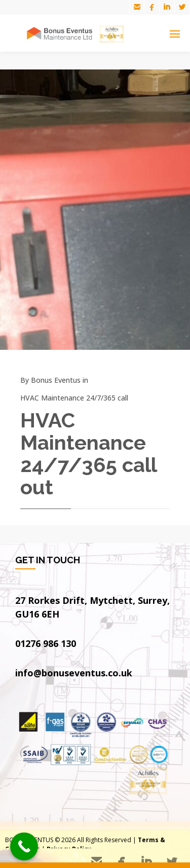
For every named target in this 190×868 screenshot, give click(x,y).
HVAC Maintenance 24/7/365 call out (88, 454)
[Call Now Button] (24, 846)
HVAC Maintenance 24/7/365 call (74, 398)
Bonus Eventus (56, 380)
